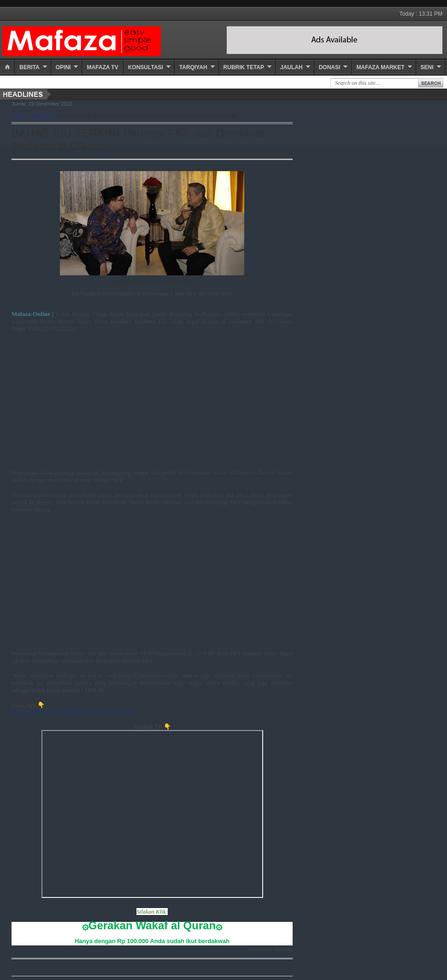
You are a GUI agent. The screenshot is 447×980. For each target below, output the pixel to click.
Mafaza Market (380, 67)
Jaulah (291, 67)
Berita (29, 67)
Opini (63, 67)
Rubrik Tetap (244, 67)
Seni (427, 67)
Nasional (44, 116)
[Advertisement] (152, 404)
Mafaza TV (102, 67)
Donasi (330, 67)
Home (19, 116)
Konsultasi (146, 67)
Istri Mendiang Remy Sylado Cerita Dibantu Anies (72, 712)
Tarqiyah (193, 67)
